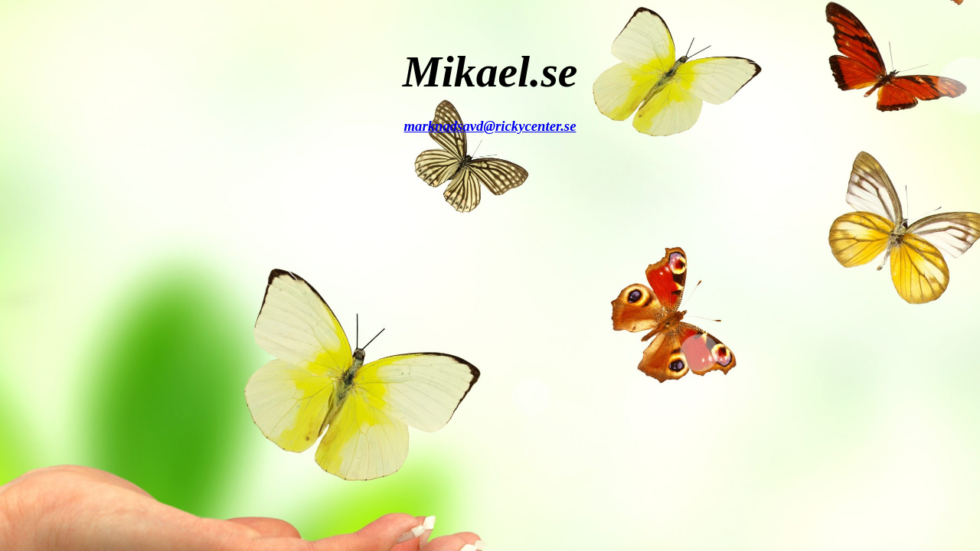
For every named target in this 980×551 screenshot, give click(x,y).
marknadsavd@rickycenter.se (490, 126)
